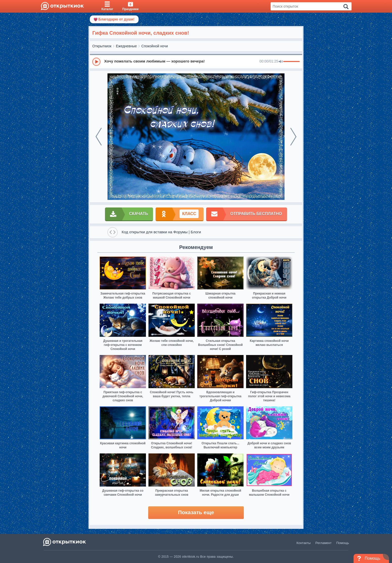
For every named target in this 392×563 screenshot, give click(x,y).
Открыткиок (102, 46)
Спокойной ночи (155, 46)
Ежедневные (126, 46)
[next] (293, 137)
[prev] (99, 137)
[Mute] (281, 62)
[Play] (96, 62)
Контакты (303, 543)
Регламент (323, 543)
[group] (196, 61)
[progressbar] (291, 62)
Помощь (343, 543)
